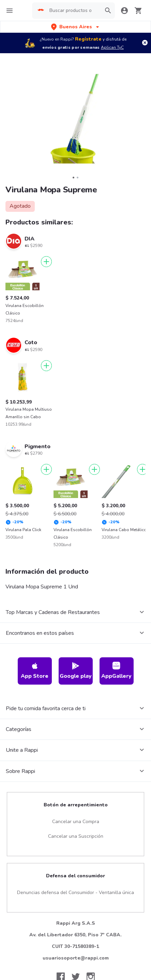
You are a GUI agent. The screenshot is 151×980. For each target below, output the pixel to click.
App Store (35, 671)
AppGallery (116, 671)
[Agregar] (46, 262)
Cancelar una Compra (76, 822)
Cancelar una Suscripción (76, 836)
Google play (76, 671)
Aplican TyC (112, 47)
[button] (76, 27)
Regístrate (88, 39)
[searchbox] (73, 11)
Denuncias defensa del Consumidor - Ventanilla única (75, 893)
